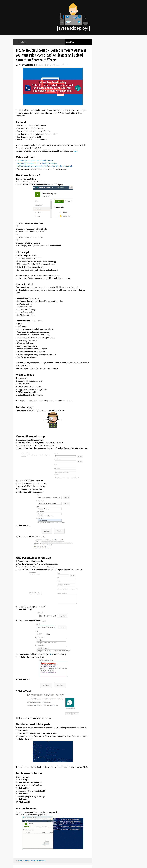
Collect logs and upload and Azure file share (35, 161)
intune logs (27, 860)
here (76, 151)
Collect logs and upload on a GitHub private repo (37, 163)
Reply (40, 65)
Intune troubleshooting (38, 860)
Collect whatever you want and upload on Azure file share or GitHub (45, 166)
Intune (20, 860)
